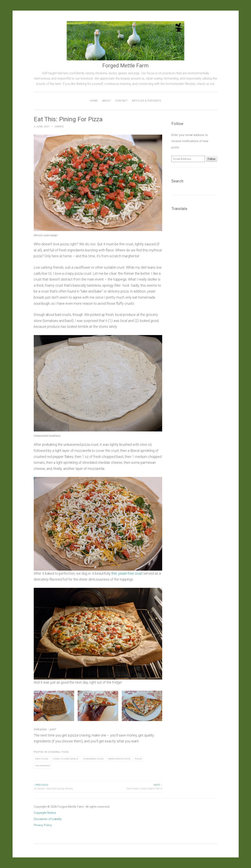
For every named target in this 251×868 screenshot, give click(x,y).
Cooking (54, 752)
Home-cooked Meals (66, 759)
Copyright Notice (45, 813)
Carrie (59, 127)
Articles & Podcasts (146, 101)
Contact (121, 101)
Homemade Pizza (93, 759)
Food (65, 752)
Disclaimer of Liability (48, 819)
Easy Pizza (42, 759)
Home (94, 101)
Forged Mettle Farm (125, 66)
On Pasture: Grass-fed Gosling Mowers (66, 786)
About (107, 101)
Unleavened (43, 766)
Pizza (138, 759)
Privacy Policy (43, 825)
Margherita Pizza (119, 759)
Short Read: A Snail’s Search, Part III (130, 786)
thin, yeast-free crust (127, 573)
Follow (212, 159)
